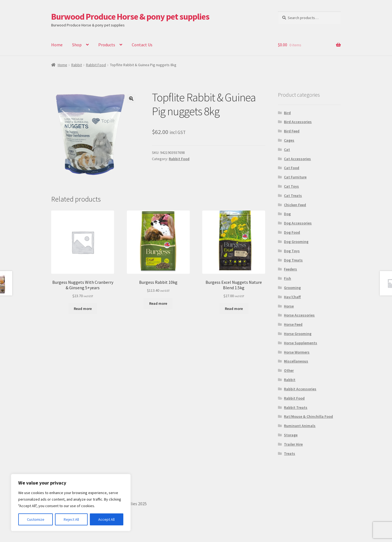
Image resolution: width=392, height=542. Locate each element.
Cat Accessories (297, 159)
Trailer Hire (293, 444)
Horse (289, 306)
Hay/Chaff (292, 297)
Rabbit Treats (296, 407)
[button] (131, 99)
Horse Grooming (298, 334)
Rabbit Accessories (300, 389)
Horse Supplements (301, 343)
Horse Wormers (297, 352)
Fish (287, 278)
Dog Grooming (296, 242)
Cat (287, 150)
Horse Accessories (299, 315)
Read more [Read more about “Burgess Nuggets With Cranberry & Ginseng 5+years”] (83, 309)
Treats (290, 453)
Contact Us (142, 45)
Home (57, 45)
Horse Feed (293, 324)
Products (107, 45)
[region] (71, 503)
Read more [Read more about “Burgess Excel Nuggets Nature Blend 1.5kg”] (234, 309)
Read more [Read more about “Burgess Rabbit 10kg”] (158, 303)
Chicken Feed (295, 205)
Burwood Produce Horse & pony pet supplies (130, 17)
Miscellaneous (296, 361)
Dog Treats (293, 260)
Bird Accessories (298, 122)
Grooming (292, 288)
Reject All (71, 519)
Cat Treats (293, 196)
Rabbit (77, 65)
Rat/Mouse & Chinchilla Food (308, 416)
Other (289, 370)
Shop (77, 45)
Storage (291, 435)
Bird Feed (292, 131)
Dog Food (292, 232)
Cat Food (292, 168)
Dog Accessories (298, 223)
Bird (287, 113)
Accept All (106, 519)
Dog (287, 214)
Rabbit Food (96, 65)
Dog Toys (292, 251)
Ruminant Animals (300, 426)
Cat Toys (291, 186)
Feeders (290, 269)
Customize (36, 519)
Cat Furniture (295, 177)
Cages (289, 140)
